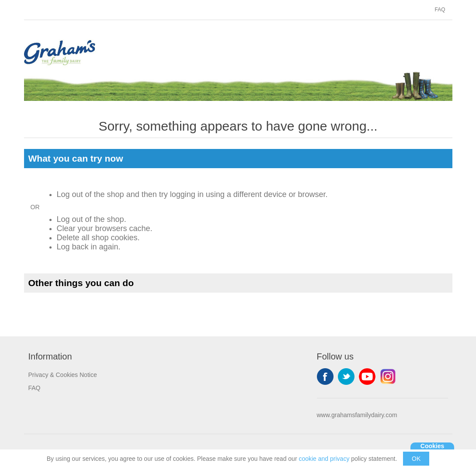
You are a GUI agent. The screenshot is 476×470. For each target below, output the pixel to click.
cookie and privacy (324, 459)
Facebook (325, 377)
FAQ (440, 10)
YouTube (367, 377)
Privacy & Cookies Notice (63, 375)
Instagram (388, 377)
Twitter (346, 377)
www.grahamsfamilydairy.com (357, 415)
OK (416, 459)
